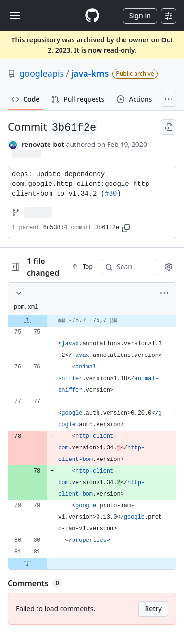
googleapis (42, 73)
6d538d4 (55, 228)
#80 (111, 194)
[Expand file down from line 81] (27, 564)
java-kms (90, 73)
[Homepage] (92, 16)
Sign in (140, 16)
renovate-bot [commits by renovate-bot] (43, 144)
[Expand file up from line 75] (27, 321)
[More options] (164, 293)
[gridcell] (92, 321)
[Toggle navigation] (15, 15)
